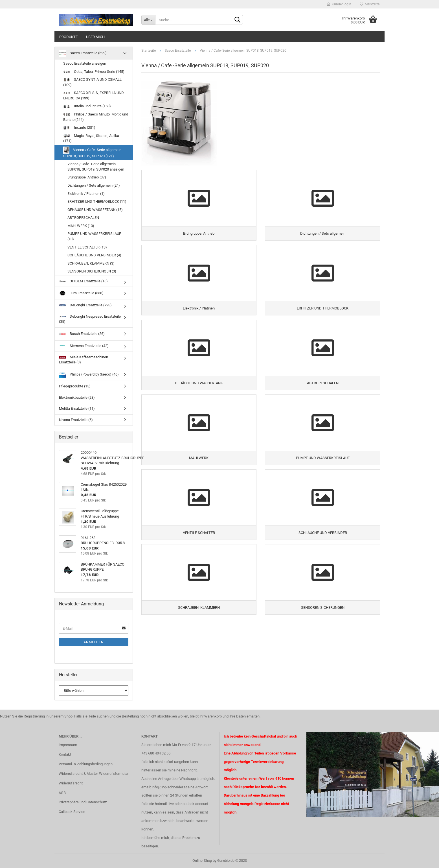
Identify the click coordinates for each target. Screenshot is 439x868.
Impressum (68, 745)
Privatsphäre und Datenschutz (83, 802)
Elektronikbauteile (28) (77, 397)
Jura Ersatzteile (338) (81, 293)
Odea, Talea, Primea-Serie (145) (94, 72)
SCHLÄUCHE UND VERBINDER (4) (94, 255)
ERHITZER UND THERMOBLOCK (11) (97, 201)
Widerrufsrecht (71, 783)
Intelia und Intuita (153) (87, 106)
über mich (95, 37)
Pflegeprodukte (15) (75, 386)
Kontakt (65, 754)
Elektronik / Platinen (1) (86, 194)
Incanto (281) (79, 127)
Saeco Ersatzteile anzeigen (85, 63)
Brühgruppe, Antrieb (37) (87, 177)
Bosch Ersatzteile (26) (82, 334)
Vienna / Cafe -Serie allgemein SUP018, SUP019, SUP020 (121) (92, 152)
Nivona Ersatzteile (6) (76, 420)
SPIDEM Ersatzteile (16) (83, 281)
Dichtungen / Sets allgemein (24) (94, 185)
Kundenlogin (339, 4)
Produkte (68, 37)
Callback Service (72, 812)
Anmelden (94, 642)
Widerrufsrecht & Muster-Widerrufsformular (94, 774)
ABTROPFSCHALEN (83, 218)
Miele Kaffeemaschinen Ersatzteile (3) (84, 359)
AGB (62, 793)
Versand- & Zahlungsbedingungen (86, 764)
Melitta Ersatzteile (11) (77, 408)
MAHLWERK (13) (81, 226)
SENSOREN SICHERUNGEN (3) (92, 271)
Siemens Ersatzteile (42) (84, 346)
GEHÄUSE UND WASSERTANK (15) (95, 210)
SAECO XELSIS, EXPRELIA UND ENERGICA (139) (94, 95)
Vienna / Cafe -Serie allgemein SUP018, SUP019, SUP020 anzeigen (96, 167)
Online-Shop (202, 861)
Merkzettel (370, 4)
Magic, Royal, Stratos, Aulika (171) (91, 138)
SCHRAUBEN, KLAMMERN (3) (91, 263)
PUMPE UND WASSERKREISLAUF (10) (94, 236)
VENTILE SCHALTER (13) (87, 247)
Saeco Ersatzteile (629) (83, 53)
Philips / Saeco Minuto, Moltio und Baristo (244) (96, 117)
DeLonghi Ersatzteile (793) (85, 305)
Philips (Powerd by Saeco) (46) (89, 374)
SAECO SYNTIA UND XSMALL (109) (92, 82)
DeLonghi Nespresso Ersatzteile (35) (90, 319)
